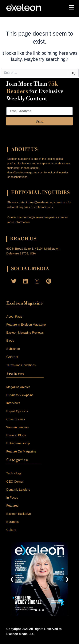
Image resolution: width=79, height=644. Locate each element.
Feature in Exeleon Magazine (26, 325)
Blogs (10, 341)
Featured (12, 506)
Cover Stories (16, 419)
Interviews (13, 403)
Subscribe (13, 349)
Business (12, 522)
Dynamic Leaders (18, 490)
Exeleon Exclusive (19, 514)
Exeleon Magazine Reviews (25, 333)
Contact (12, 357)
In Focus (12, 498)
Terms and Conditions (21, 365)
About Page (14, 317)
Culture (11, 530)
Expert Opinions (17, 411)
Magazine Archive (18, 387)
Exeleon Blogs (16, 435)
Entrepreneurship (18, 443)
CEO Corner (15, 482)
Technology (14, 473)
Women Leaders (17, 427)
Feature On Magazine (21, 451)
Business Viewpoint (19, 395)
